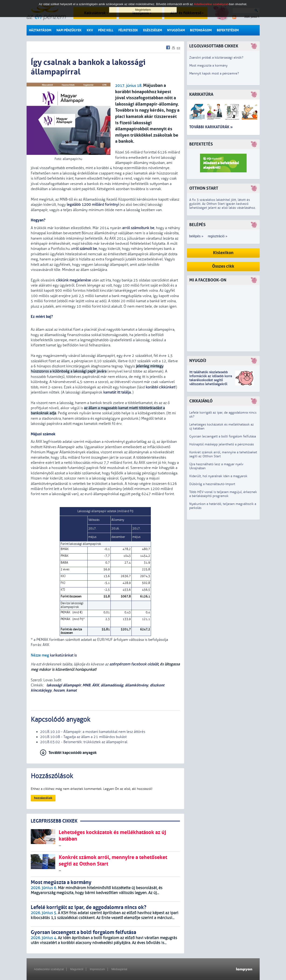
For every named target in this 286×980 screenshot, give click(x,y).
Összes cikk (223, 266)
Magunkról (77, 969)
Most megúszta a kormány (208, 66)
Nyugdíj (198, 361)
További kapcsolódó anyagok (73, 753)
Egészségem (153, 30)
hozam (59, 690)
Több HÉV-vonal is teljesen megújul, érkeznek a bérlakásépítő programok (223, 494)
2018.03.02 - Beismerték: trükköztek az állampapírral (84, 742)
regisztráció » (218, 236)
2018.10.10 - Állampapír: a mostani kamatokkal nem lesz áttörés (93, 732)
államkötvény (137, 685)
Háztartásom (40, 30)
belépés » (196, 236)
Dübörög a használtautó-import (212, 484)
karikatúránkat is (63, 655)
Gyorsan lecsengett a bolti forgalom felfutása (223, 436)
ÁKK (96, 685)
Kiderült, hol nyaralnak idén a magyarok (218, 476)
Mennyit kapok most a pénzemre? (214, 73)
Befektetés (201, 144)
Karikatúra (201, 94)
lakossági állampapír (63, 685)
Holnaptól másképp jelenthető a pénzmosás (222, 444)
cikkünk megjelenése (73, 280)
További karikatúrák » (211, 127)
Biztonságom (201, 30)
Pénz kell (106, 30)
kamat (71, 690)
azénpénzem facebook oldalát (134, 664)
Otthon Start (204, 188)
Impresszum (97, 969)
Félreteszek (128, 30)
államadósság (112, 685)
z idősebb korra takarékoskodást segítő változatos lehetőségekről (211, 380)
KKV (90, 30)
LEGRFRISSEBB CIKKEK (54, 821)
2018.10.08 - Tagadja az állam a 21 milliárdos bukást (83, 737)
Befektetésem (228, 30)
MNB (86, 685)
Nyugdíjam (176, 30)
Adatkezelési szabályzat (49, 969)
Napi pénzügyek (69, 30)
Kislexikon (223, 253)
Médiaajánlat (119, 969)
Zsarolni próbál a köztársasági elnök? (216, 58)
